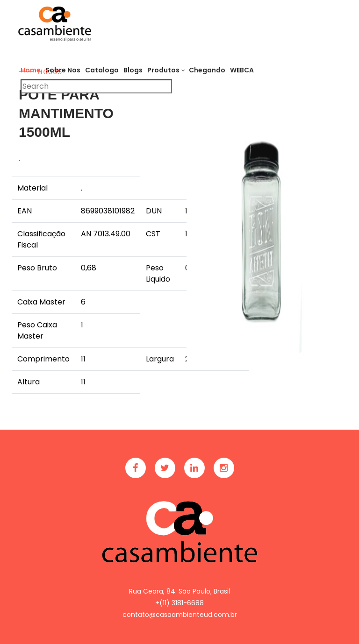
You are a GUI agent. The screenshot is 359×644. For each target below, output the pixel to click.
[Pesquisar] (96, 86)
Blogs (133, 70)
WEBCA (242, 70)
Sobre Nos (63, 70)
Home (31, 70)
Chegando (207, 70)
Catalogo (102, 70)
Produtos (163, 70)
